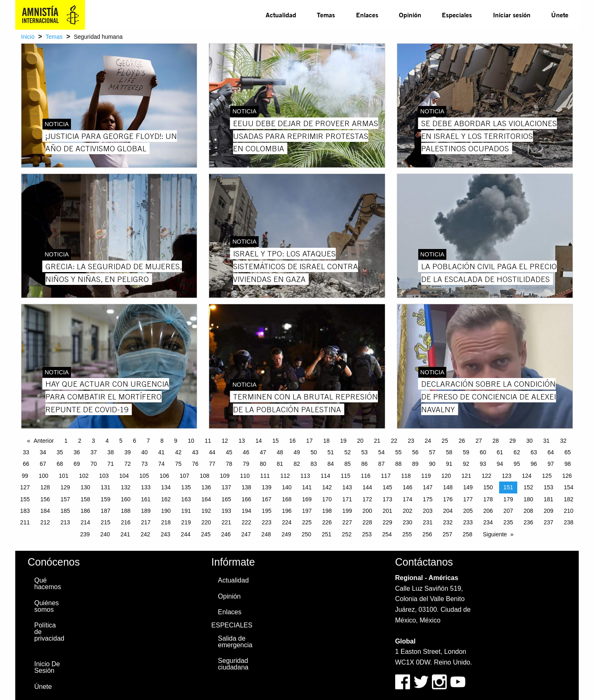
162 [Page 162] (166, 499)
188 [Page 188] (126, 511)
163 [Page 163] (186, 499)
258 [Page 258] (468, 534)
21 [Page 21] (377, 441)
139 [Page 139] (267, 487)
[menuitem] (281, 15)
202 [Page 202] (407, 511)
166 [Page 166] (246, 499)
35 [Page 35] (60, 452)
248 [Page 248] (266, 534)
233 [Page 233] (468, 522)
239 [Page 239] (85, 534)
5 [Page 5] (121, 441)
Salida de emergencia (235, 642)
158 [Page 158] (85, 499)
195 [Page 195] (267, 511)
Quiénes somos (47, 606)
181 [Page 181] (548, 499)
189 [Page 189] (146, 511)
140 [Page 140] (286, 487)
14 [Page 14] (259, 441)
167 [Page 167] (267, 499)
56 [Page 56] (415, 452)
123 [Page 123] (506, 476)
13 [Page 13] (242, 441)
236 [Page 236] (528, 522)
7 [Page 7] (148, 441)
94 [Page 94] (500, 464)
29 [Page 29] (513, 441)
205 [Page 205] (468, 511)
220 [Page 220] (206, 522)
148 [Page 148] (448, 487)
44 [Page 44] (212, 452)
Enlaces (367, 15)
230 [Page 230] (407, 522)
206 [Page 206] (488, 511)
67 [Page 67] (43, 464)
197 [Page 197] (307, 511)
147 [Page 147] (428, 487)
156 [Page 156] (45, 499)
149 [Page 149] (468, 487)
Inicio (28, 37)
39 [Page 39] (127, 452)
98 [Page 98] (568, 464)
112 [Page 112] (285, 476)
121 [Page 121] (466, 476)
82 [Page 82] (297, 464)
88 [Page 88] (398, 464)
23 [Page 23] (411, 441)
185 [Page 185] (65, 511)
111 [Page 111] (265, 476)
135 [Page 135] (186, 487)
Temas (326, 15)
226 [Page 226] (327, 522)
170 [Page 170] (327, 499)
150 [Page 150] (488, 487)
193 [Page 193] (226, 511)
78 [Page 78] (229, 464)
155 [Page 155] (25, 499)
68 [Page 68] (60, 464)
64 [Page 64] (551, 452)
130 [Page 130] (85, 487)
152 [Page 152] (528, 487)
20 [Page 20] (360, 441)
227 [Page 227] (347, 522)
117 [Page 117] (386, 476)
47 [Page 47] (263, 452)
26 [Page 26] (462, 441)
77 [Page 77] (212, 464)
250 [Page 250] (306, 534)
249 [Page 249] (286, 534)
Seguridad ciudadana (233, 664)
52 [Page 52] (348, 452)
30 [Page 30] (530, 441)
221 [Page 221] (226, 522)
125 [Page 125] (547, 476)
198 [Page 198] (327, 511)
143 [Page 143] (347, 487)
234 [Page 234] (488, 522)
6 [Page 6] (134, 441)
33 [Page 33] (26, 452)
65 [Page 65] (568, 452)
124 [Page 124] (527, 476)
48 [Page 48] (280, 452)
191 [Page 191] (186, 511)
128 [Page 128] (45, 487)
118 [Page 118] (406, 476)
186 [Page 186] (85, 511)
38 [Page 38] (111, 452)
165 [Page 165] (226, 499)
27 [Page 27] (479, 441)
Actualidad (281, 15)
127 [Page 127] (25, 487)
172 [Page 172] (367, 499)
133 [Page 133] (146, 487)
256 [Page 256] (427, 534)
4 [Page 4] (107, 441)
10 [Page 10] (191, 441)
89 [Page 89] (415, 464)
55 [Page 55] (398, 452)
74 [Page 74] (161, 464)
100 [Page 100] (44, 476)
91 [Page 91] (449, 464)
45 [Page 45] (229, 452)
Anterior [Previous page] (44, 441)
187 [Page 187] (105, 511)
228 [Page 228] (367, 522)
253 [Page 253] (367, 534)
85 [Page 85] (348, 464)
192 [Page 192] (206, 511)
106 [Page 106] (164, 476)
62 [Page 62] (517, 452)
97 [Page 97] (551, 464)
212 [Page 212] (45, 522)
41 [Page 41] (161, 452)
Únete (560, 15)
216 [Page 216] (126, 522)
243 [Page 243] (166, 534)
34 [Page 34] (43, 452)
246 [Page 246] (226, 534)
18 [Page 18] (326, 441)
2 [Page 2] (80, 441)
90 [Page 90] (432, 464)
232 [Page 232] (448, 522)
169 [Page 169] (307, 499)
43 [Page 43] (196, 452)
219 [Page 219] (186, 522)
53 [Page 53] (365, 452)
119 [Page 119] (426, 476)
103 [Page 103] (104, 476)
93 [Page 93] (483, 464)
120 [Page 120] (446, 476)
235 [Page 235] (508, 522)
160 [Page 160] (126, 499)
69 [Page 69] (77, 464)
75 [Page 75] (178, 464)
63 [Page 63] (534, 452)
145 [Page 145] (387, 487)
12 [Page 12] (225, 441)
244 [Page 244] (185, 534)
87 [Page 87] (382, 464)
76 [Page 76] (196, 464)
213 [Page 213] (65, 522)
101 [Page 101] (64, 476)
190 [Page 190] (166, 511)
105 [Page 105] (144, 476)
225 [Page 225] (307, 522)
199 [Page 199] (347, 511)
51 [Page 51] (331, 452)
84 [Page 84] (331, 464)
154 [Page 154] (569, 487)
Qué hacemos (48, 584)
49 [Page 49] (297, 452)
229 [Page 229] (387, 522)
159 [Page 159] (105, 499)
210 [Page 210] (569, 511)
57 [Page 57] (432, 452)
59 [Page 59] (466, 452)
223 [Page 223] (267, 522)
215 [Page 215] (105, 522)
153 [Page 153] (548, 487)
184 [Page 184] (45, 511)
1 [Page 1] (66, 441)
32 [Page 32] (563, 441)
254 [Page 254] (387, 534)
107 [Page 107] (184, 476)
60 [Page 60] (483, 452)
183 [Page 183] (25, 511)
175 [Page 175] (428, 499)
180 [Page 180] (528, 499)
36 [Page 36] (77, 452)
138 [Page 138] (246, 487)
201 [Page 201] (387, 511)
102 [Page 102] (84, 476)
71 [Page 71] (111, 464)
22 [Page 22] (394, 441)
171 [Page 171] (347, 499)
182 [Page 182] (569, 499)
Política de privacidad (49, 632)
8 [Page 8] (162, 441)
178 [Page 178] (488, 499)
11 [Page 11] (208, 441)
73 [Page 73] (144, 464)
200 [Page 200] (367, 511)
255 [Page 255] (407, 534)
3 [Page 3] (93, 441)
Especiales (457, 15)
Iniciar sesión (512, 15)
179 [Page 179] (508, 499)
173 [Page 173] (387, 499)
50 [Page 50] (314, 452)
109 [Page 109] (225, 476)
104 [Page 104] (124, 476)
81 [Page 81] (280, 464)
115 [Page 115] (345, 476)
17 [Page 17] (309, 441)
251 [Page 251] (326, 534)
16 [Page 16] (292, 441)
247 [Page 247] (246, 534)
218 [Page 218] (166, 522)
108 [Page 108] (204, 476)
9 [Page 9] (176, 441)
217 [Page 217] (146, 522)
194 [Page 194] (246, 511)
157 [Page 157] (65, 499)
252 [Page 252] (347, 534)
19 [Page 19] (343, 441)
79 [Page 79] (246, 464)
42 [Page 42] (178, 452)
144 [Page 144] (367, 487)
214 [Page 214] (85, 522)
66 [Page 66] (26, 464)
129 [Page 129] (65, 487)
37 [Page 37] (94, 452)
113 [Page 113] (305, 476)
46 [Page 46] (246, 452)
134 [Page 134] (166, 487)
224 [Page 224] (286, 522)
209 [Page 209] (548, 511)
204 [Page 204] (448, 511)
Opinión (410, 15)
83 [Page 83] (314, 464)
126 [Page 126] (567, 476)
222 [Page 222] (246, 522)
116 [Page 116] (366, 476)
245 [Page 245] (206, 534)
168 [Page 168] (286, 499)
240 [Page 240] (105, 534)
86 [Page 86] (365, 464)
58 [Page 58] (449, 452)
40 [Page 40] (144, 452)
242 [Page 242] (145, 534)
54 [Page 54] (382, 452)
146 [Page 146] (407, 487)
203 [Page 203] (428, 511)
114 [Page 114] (325, 476)
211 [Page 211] (25, 522)
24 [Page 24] (428, 441)
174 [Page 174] (407, 499)
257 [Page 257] (447, 534)
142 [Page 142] (327, 487)
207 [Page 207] (508, 511)
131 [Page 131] (105, 487)
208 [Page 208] (528, 511)
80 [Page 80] (263, 464)
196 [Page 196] (286, 511)
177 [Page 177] (468, 499)
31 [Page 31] (547, 441)
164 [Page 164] (206, 499)
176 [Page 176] (448, 499)
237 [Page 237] (548, 522)
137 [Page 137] (226, 487)
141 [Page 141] (307, 487)
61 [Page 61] (500, 452)
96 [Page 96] (534, 464)
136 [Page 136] (206, 487)
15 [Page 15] (276, 441)
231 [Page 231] (428, 522)
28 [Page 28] (496, 441)
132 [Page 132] (126, 487)
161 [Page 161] (146, 499)
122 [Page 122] (487, 476)
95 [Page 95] (517, 464)
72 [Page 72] (127, 464)
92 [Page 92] (466, 464)
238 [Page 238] (569, 522)
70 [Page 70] (94, 464)
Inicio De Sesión (47, 667)
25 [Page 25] (445, 441)
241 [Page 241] (125, 534)
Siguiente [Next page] (495, 534)
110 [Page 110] (245, 476)
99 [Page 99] (25, 476)
